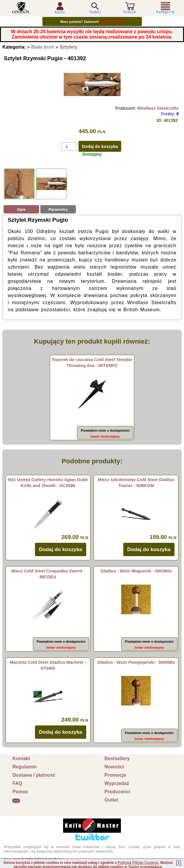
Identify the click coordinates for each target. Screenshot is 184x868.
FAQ (17, 783)
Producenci (117, 792)
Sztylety (68, 47)
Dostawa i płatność (34, 775)
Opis (21, 209)
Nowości (114, 767)
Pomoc (20, 792)
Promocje (115, 775)
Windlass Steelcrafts (158, 108)
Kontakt (21, 758)
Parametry (58, 209)
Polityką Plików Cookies (138, 863)
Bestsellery (117, 758)
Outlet (111, 800)
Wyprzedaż (117, 783)
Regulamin (25, 767)
